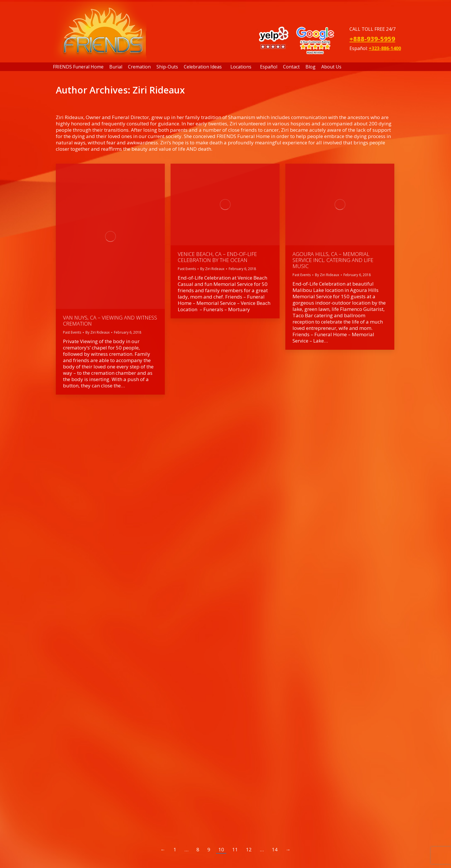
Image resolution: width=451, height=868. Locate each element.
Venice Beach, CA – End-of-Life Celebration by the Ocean (217, 257)
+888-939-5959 (372, 39)
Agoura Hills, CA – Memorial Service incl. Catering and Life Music (333, 260)
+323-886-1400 (385, 48)
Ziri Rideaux (159, 90)
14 (275, 849)
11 (235, 849)
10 (221, 849)
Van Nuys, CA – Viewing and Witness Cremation (110, 321)
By (98, 332)
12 (249, 849)
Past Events (72, 332)
